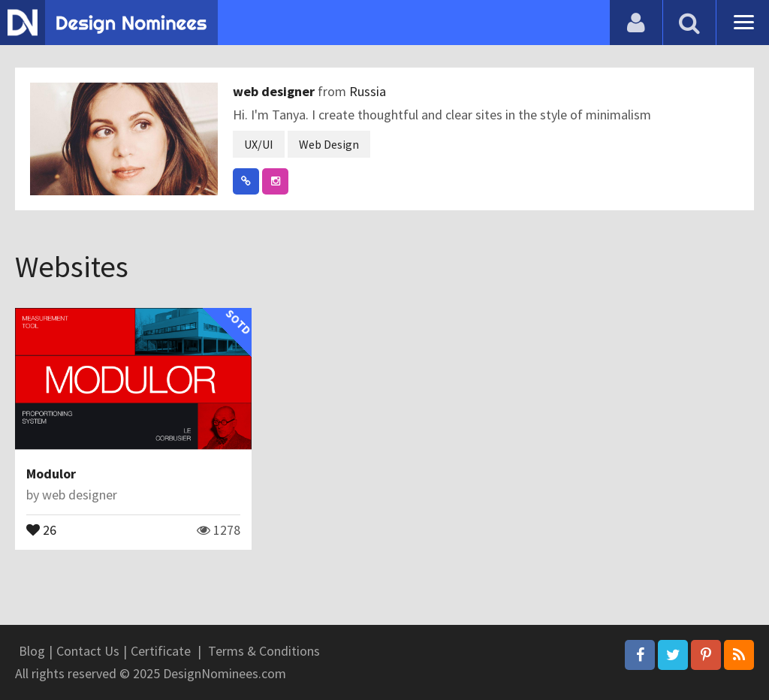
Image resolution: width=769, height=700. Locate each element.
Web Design (329, 144)
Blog (32, 651)
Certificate (161, 651)
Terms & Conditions (264, 651)
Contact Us (88, 651)
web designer (275, 91)
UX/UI (259, 144)
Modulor (51, 474)
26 (41, 529)
